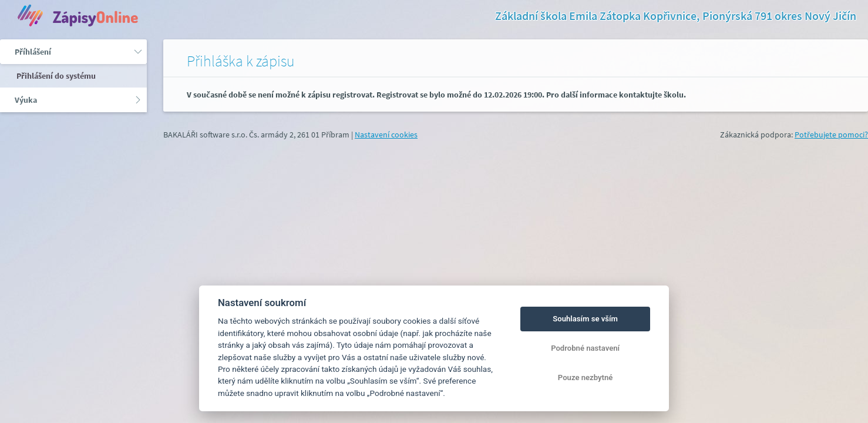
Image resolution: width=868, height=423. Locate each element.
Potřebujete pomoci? (831, 135)
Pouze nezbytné (586, 377)
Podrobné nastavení (585, 348)
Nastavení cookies (386, 135)
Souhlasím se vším (585, 319)
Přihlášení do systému (55, 76)
